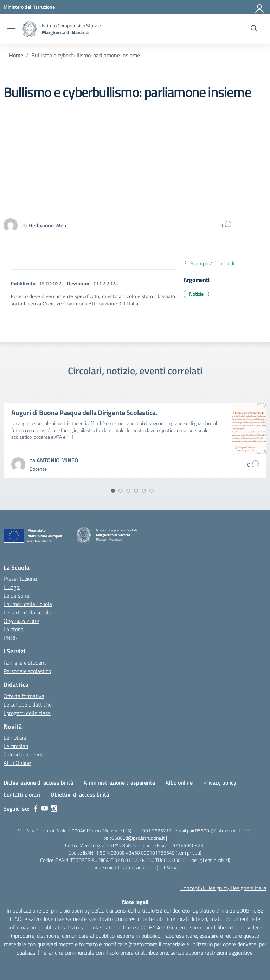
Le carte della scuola (27, 612)
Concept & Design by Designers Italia (223, 888)
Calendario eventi (24, 754)
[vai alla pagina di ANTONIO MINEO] (57, 460)
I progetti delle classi (27, 713)
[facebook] (36, 808)
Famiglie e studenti (25, 663)
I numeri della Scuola (28, 604)
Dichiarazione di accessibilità (38, 782)
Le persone (16, 595)
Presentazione (20, 579)
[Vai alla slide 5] (144, 491)
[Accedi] (260, 7)
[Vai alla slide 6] (152, 491)
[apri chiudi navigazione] (11, 29)
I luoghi (12, 587)
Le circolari (16, 746)
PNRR (11, 638)
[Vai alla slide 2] (121, 491)
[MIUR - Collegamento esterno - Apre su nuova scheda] (29, 7)
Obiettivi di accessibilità (80, 794)
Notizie (196, 294)
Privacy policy (220, 782)
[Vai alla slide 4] (136, 491)
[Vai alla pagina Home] (16, 55)
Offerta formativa (24, 696)
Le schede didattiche (28, 704)
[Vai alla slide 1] (113, 491)
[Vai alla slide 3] (128, 491)
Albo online (179, 782)
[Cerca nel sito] (254, 29)
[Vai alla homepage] (30, 29)
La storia (14, 629)
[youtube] (45, 808)
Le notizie (15, 737)
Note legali (135, 902)
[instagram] (54, 808)
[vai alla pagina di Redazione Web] (48, 225)
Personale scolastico (27, 671)
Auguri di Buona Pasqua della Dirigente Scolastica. (84, 412)
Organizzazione (21, 621)
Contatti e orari (22, 794)
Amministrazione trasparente (119, 782)
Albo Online (17, 763)
